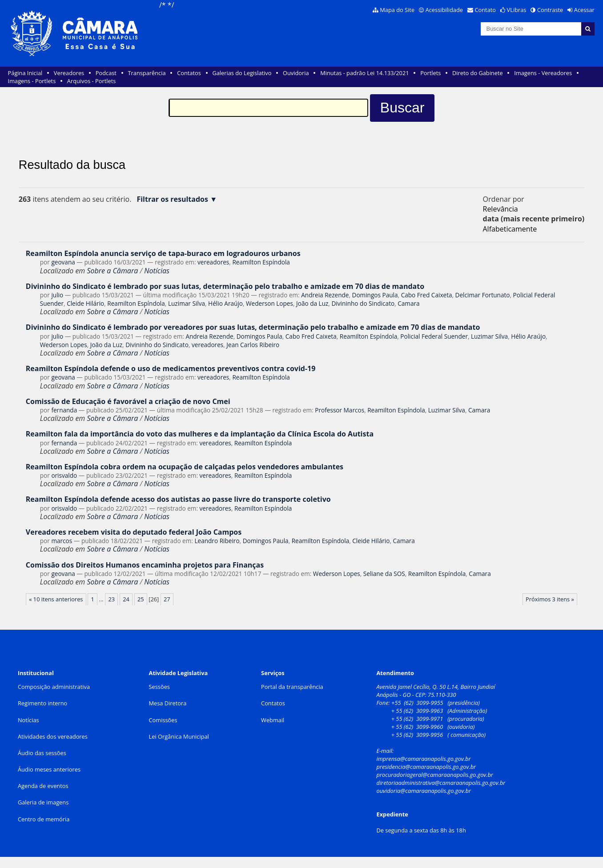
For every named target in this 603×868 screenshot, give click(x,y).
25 (141, 599)
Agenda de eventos (43, 786)
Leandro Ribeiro (217, 541)
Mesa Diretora (168, 703)
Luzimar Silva (187, 303)
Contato (486, 10)
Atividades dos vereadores (53, 736)
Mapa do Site (397, 10)
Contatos (189, 73)
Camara (408, 303)
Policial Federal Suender (434, 336)
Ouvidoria (296, 73)
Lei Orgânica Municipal (179, 736)
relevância (500, 209)
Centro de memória (44, 819)
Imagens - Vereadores (543, 73)
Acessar (584, 10)
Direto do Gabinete (478, 73)
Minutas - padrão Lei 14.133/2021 (364, 73)
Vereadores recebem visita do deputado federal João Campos (134, 532)
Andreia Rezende (325, 295)
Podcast (106, 73)
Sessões (159, 687)
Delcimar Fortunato (483, 295)
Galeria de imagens (43, 802)
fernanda (64, 410)
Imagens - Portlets (32, 81)
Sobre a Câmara (112, 271)
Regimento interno (42, 703)
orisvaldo (64, 475)
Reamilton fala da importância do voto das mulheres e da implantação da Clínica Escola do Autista (200, 434)
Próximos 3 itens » (550, 599)
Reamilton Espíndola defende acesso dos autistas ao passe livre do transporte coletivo (178, 499)
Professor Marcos (340, 410)
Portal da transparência (292, 687)
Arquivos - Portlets (91, 81)
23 (111, 599)
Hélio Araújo (225, 303)
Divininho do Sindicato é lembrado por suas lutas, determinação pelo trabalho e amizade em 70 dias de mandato (225, 286)
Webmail (273, 720)
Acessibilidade (444, 10)
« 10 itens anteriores (56, 599)
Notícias (157, 271)
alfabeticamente (510, 229)
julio (57, 295)
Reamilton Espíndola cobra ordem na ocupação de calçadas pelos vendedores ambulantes (185, 467)
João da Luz (312, 303)
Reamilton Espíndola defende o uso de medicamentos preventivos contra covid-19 (171, 368)
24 (126, 599)
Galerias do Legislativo (242, 73)
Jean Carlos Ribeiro (253, 345)
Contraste (550, 10)
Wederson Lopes (269, 303)
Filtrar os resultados (172, 199)
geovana (63, 262)
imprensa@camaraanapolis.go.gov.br (423, 759)
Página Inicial (25, 73)
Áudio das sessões (42, 753)
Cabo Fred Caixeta (427, 295)
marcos (62, 541)
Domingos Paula (375, 295)
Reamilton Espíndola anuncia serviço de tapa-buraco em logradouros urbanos (163, 253)
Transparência (147, 73)
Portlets (430, 73)
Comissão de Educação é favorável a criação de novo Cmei (128, 401)
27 (167, 599)
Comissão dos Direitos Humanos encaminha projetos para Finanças (145, 565)
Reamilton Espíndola (261, 262)
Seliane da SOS (384, 574)
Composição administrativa (54, 687)
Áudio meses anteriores (49, 769)
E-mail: (386, 751)
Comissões (163, 720)
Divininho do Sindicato (363, 303)
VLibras (517, 10)
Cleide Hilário (85, 303)
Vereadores (69, 73)
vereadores (213, 262)
